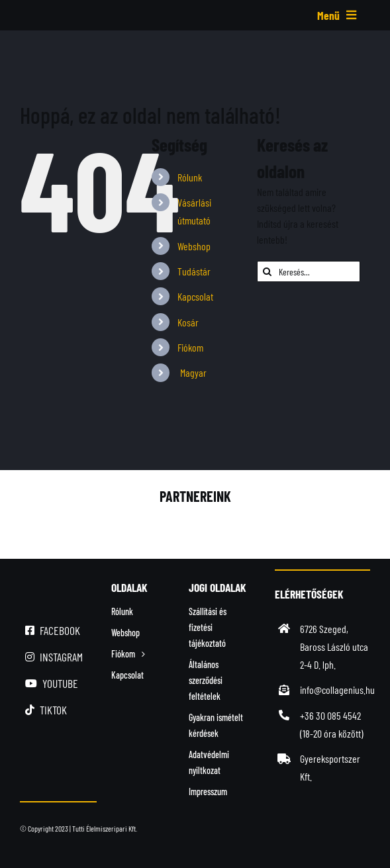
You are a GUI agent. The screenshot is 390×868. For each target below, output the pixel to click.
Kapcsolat (195, 296)
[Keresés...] (309, 271)
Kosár (188, 322)
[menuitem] (207, 372)
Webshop (194, 246)
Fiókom (190, 347)
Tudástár (194, 271)
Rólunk (190, 177)
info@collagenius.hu (337, 690)
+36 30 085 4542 (330, 715)
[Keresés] (268, 271)
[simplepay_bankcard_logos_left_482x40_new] (179, 839)
